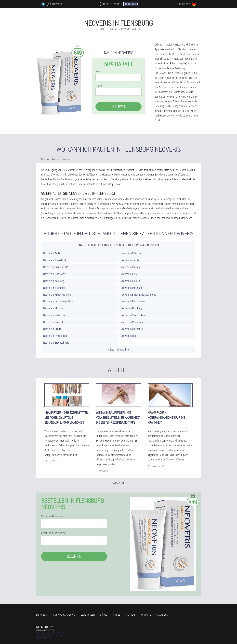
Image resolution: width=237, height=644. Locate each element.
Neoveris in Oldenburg (132, 329)
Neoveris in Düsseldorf (55, 260)
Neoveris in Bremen (130, 281)
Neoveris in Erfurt (52, 329)
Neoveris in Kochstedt (54, 288)
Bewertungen (88, 615)
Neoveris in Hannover (54, 274)
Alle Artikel (118, 483)
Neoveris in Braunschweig (56, 343)
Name (98, 71)
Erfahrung (42, 615)
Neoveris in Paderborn (54, 315)
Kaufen (119, 107)
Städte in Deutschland (118, 349)
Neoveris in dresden (130, 260)
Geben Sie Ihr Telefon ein (53, 533)
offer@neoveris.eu (45, 630)
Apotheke (131, 615)
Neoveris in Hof (128, 336)
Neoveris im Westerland (55, 336)
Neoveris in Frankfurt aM (56, 267)
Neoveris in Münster (53, 308)
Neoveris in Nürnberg (131, 308)
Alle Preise (162, 615)
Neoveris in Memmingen (133, 301)
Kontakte (146, 615)
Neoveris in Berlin (52, 253)
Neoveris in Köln (129, 274)
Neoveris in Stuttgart (131, 267)
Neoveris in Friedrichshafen (57, 295)
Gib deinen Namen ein (52, 516)
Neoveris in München (131, 253)
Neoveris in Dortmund (132, 288)
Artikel (116, 615)
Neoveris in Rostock (53, 322)
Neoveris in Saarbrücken (133, 315)
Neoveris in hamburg (54, 281)
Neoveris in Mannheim (132, 322)
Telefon (99, 86)
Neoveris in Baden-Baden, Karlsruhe (138, 295)
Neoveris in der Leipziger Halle (58, 301)
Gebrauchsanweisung (64, 615)
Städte (104, 615)
